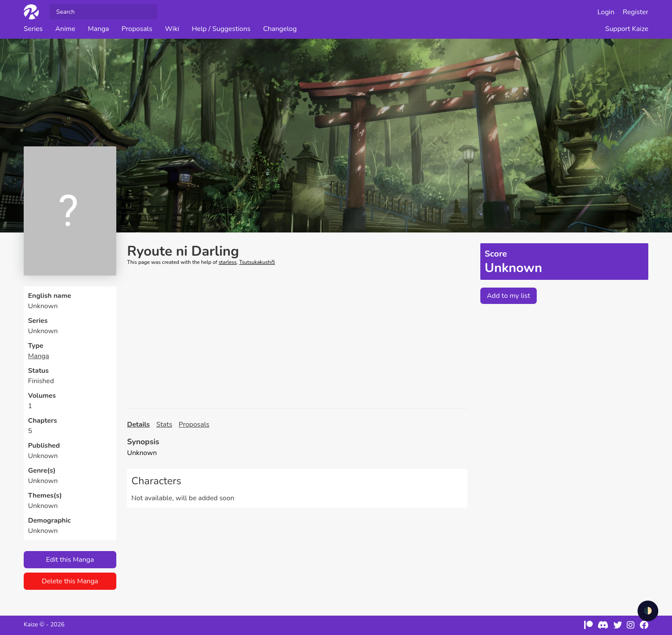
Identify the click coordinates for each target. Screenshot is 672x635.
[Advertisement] (297, 337)
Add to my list (509, 296)
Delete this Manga (70, 581)
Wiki (172, 29)
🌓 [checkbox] (648, 611)
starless (227, 262)
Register (636, 12)
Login (606, 12)
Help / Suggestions (221, 29)
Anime (65, 29)
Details (138, 424)
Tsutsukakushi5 (257, 262)
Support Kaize (627, 29)
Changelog (280, 29)
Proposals (137, 29)
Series (33, 29)
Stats (164, 424)
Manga (98, 29)
